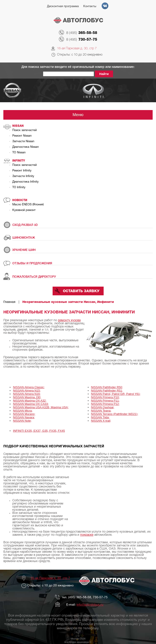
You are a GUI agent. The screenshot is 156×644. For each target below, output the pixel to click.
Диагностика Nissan (26, 147)
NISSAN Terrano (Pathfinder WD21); (115, 414)
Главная (9, 302)
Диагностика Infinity (25, 182)
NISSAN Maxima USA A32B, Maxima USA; (41, 407)
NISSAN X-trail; (101, 421)
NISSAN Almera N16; (27, 394)
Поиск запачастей (25, 130)
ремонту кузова (69, 320)
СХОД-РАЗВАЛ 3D (25, 225)
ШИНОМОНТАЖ (24, 238)
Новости (20, 200)
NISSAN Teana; (101, 411)
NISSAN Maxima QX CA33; (31, 404)
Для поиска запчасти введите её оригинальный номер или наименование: (78, 67)
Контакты (90, 6)
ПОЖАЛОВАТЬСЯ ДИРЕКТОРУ (34, 277)
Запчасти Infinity (23, 176)
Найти (104, 74)
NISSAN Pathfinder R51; (107, 391)
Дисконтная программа (63, 6)
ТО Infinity (19, 188)
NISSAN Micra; (23, 411)
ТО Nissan (19, 153)
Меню (78, 115)
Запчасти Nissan (23, 142)
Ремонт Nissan (22, 136)
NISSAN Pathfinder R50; (107, 387)
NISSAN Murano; (24, 414)
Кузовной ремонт (24, 210)
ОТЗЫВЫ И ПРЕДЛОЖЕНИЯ (32, 264)
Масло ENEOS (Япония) (28, 205)
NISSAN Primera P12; (105, 404)
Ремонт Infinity (22, 171)
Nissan (18, 126)
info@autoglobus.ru (90, 605)
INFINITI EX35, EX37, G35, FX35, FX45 (39, 431)
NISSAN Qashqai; (103, 407)
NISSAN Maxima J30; (27, 397)
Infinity (19, 161)
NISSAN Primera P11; (105, 401)
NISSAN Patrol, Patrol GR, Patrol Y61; (116, 394)
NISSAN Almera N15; (27, 391)
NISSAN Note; (22, 421)
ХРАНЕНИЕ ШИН (24, 250)
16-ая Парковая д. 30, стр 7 (77, 49)
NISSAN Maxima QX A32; (30, 401)
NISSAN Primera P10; (105, 397)
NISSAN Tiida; (100, 417)
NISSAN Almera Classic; (29, 387)
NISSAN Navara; (24, 417)
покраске (87, 535)
